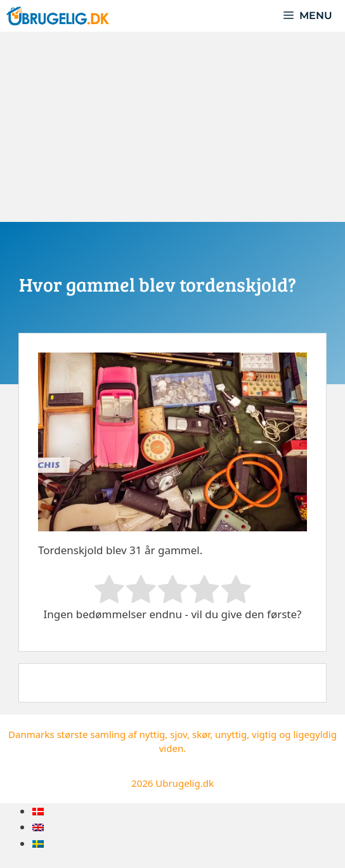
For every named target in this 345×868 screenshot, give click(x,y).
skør (201, 734)
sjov (179, 734)
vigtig (264, 734)
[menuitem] (38, 811)
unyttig (231, 734)
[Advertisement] (172, 127)
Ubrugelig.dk (185, 783)
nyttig (152, 734)
